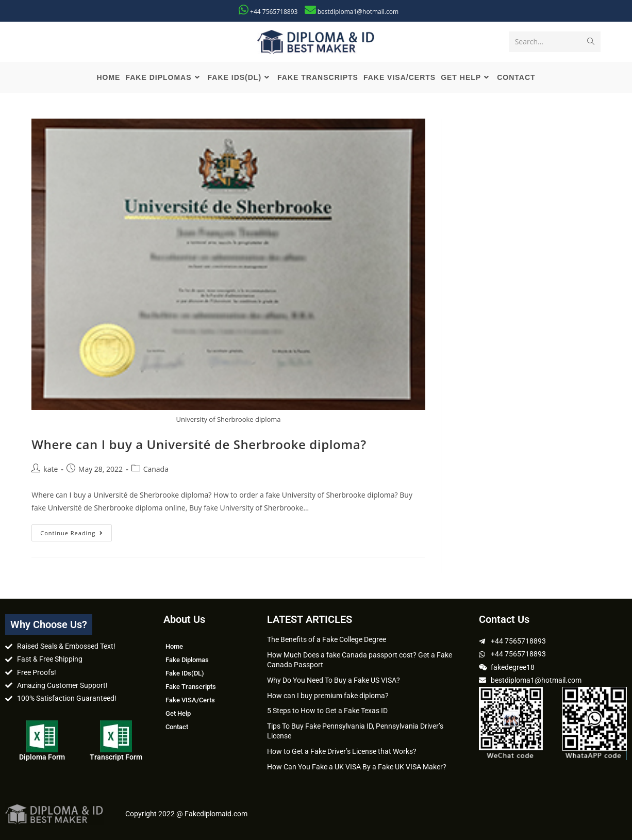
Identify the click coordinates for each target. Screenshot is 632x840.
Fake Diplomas (187, 660)
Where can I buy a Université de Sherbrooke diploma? (199, 444)
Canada (156, 469)
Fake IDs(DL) (185, 673)
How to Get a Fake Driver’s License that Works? (342, 751)
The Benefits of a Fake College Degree (327, 639)
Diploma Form (42, 757)
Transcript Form (116, 757)
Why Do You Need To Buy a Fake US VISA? (334, 680)
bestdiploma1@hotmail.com (358, 12)
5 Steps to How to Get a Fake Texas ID (327, 711)
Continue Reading (76, 531)
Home (174, 646)
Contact (177, 727)
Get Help (178, 713)
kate (51, 469)
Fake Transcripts (191, 687)
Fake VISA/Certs (190, 700)
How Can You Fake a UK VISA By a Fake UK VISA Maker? (357, 767)
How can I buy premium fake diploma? (328, 696)
